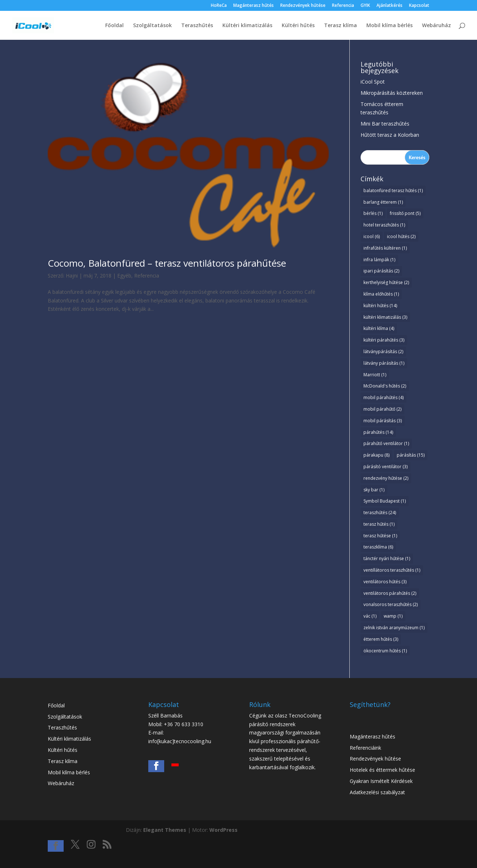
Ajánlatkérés (389, 6)
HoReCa (219, 6)
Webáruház (436, 26)
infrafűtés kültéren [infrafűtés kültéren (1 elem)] (385, 248)
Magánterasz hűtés (254, 6)
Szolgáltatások (152, 26)
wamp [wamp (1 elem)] (393, 616)
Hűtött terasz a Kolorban (390, 135)
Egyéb (124, 276)
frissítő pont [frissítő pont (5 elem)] (405, 213)
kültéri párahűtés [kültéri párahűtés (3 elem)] (384, 340)
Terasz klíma (340, 26)
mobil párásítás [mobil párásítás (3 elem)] (383, 421)
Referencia (343, 6)
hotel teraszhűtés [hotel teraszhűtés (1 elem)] (384, 225)
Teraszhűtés (197, 26)
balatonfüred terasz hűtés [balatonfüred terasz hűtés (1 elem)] (393, 190)
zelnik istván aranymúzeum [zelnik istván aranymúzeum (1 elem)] (394, 628)
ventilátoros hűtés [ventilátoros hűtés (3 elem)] (385, 582)
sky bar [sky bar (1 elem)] (374, 490)
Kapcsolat (419, 6)
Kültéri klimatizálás (247, 26)
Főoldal (114, 26)
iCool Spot (373, 82)
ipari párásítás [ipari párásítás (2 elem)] (381, 271)
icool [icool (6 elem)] (372, 236)
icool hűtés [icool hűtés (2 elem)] (401, 236)
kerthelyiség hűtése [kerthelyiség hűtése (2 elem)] (386, 282)
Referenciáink (365, 748)
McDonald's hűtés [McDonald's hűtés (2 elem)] (385, 386)
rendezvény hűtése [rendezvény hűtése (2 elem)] (386, 478)
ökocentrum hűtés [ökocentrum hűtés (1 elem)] (385, 651)
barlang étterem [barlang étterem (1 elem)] (383, 202)
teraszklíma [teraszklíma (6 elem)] (378, 547)
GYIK (365, 6)
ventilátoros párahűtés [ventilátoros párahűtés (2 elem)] (390, 593)
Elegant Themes (165, 830)
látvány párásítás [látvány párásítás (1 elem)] (384, 363)
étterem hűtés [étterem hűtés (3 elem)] (381, 639)
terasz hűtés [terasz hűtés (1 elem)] (379, 524)
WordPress (223, 830)
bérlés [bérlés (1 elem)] (373, 213)
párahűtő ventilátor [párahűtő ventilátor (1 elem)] (386, 443)
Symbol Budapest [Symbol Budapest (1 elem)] (385, 501)
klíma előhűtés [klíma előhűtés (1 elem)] (381, 294)
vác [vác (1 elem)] (370, 616)
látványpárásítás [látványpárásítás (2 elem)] (383, 352)
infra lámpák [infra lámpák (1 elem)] (379, 260)
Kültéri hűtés (298, 26)
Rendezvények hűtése (303, 6)
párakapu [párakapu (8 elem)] (376, 455)
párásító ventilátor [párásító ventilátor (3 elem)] (386, 467)
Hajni (72, 276)
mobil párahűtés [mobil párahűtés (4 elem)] (384, 397)
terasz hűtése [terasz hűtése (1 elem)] (380, 536)
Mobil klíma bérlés (389, 26)
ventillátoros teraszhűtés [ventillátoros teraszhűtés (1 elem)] (392, 570)
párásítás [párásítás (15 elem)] (411, 455)
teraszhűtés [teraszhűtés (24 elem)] (380, 513)
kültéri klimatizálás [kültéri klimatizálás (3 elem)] (385, 317)
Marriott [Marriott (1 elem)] (375, 375)
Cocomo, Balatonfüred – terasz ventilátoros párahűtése (167, 263)
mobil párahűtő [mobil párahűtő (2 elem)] (382, 409)
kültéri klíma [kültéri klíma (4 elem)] (379, 328)
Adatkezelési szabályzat (377, 792)
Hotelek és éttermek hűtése (382, 770)
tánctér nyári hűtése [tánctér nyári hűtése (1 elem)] (387, 558)
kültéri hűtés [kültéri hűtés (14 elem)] (380, 306)
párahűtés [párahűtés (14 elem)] (378, 432)
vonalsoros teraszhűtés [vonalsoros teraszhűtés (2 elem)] (391, 604)
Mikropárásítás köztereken (392, 93)
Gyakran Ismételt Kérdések (381, 781)
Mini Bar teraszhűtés (385, 124)
